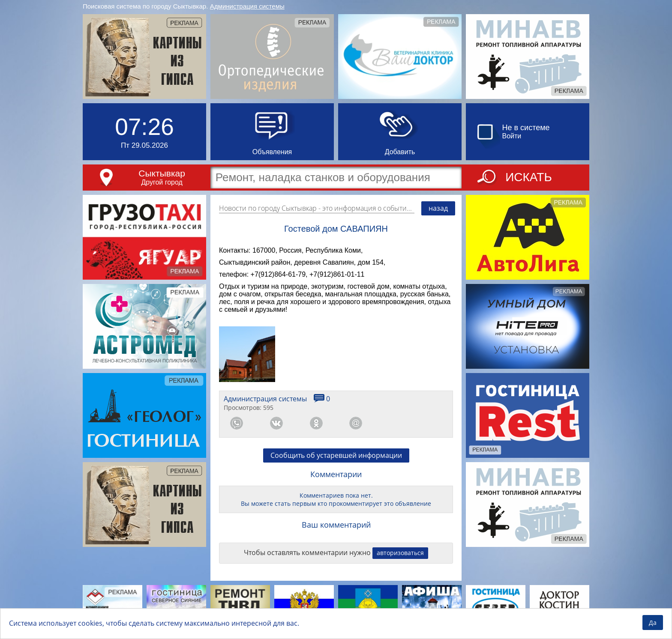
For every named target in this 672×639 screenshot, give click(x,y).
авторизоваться (400, 553)
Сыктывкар (162, 173)
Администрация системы (247, 6)
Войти (512, 136)
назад (438, 208)
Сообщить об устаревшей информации (336, 455)
